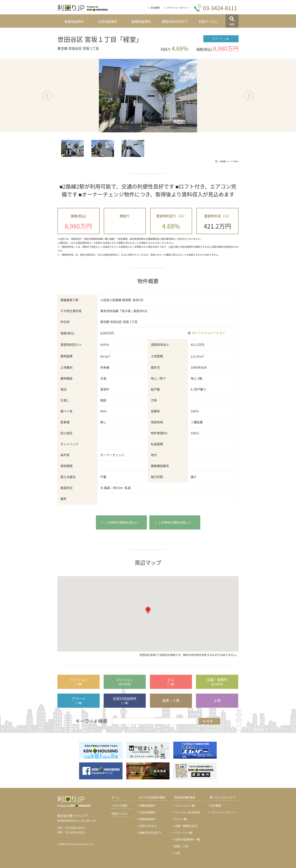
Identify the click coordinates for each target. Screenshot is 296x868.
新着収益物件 (74, 21)
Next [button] (249, 96)
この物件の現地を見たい (121, 522)
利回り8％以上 (148, 826)
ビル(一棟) (181, 819)
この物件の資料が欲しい (175, 522)
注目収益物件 (108, 21)
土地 (177, 853)
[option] (148, 96)
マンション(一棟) (185, 805)
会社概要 (155, 8)
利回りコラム (208, 21)
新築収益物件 (141, 21)
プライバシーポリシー (178, 8)
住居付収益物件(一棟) (188, 839)
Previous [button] (47, 96)
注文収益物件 (147, 812)
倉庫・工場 (181, 846)
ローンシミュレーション (209, 333)
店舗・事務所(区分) (186, 826)
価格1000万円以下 (175, 21)
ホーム (116, 797)
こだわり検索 (119, 805)
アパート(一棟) (184, 833)
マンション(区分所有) (188, 812)
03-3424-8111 (75, 828)
